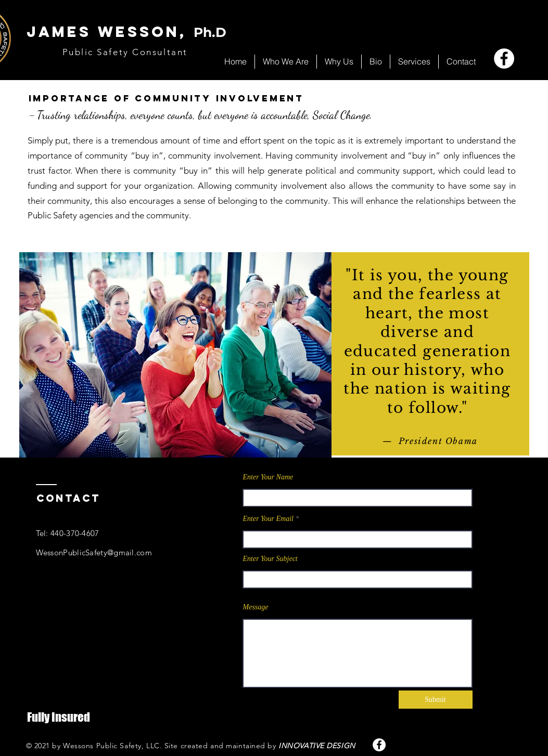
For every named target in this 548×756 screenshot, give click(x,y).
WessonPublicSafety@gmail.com (94, 552)
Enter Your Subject (270, 559)
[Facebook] (504, 58)
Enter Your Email (269, 519)
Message (256, 607)
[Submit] (436, 700)
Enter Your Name (268, 477)
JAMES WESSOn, (126, 32)
